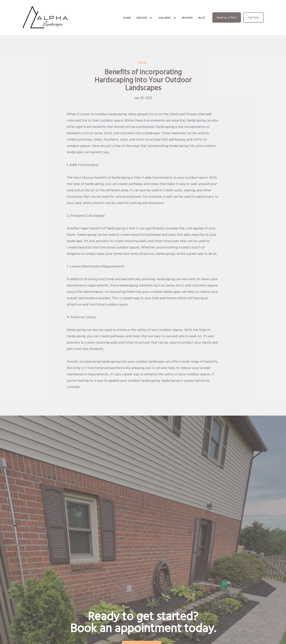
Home (127, 18)
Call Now (254, 17)
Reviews (187, 18)
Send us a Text (227, 17)
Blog (202, 18)
